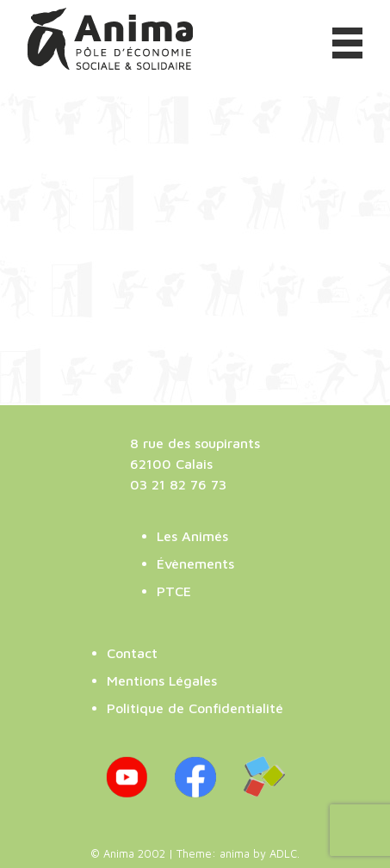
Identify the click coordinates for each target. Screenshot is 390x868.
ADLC (283, 854)
